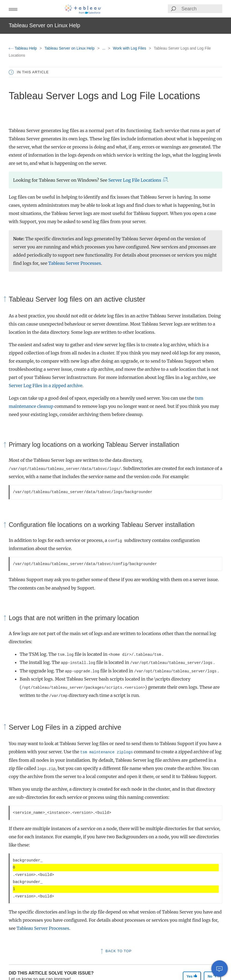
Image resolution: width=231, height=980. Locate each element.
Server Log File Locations (136, 180)
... (104, 48)
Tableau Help (23, 48)
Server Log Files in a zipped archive (45, 386)
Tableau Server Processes (75, 263)
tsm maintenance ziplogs (106, 752)
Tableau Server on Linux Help (70, 48)
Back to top (116, 951)
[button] (13, 9)
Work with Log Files (130, 48)
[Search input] (202, 9)
